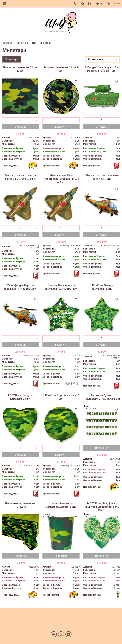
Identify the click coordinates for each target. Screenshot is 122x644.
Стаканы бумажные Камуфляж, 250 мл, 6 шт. (61, 505)
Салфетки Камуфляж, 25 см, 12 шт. (20, 69)
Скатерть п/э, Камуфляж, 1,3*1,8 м (20, 505)
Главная (8, 43)
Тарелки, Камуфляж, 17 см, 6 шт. (61, 69)
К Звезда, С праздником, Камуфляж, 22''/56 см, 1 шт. (61, 287)
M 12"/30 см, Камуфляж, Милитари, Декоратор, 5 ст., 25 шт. (102, 507)
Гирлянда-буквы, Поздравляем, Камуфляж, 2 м (102, 397)
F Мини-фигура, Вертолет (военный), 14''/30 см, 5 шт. (20, 287)
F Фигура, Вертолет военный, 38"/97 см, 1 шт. (102, 177)
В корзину (20, 127)
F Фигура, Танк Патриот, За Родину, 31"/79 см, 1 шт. (102, 69)
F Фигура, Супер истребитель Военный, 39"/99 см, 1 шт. (20, 177)
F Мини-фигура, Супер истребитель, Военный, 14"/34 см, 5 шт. (61, 179)
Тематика (22, 43)
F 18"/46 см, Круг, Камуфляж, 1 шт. (61, 397)
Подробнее (102, 448)
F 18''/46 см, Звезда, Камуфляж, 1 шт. (102, 287)
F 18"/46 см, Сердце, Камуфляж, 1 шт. (20, 397)
